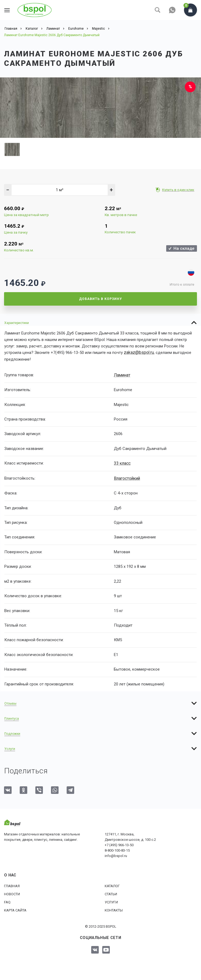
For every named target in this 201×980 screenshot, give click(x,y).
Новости (12, 893)
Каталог (112, 885)
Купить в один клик (179, 190)
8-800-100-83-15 (117, 849)
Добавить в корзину (100, 299)
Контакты (114, 909)
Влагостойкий (127, 477)
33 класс (122, 463)
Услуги (111, 901)
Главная (12, 885)
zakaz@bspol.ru (138, 353)
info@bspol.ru (116, 855)
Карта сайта (15, 909)
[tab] (100, 323)
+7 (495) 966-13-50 (119, 844)
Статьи (111, 893)
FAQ (7, 901)
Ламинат (122, 375)
